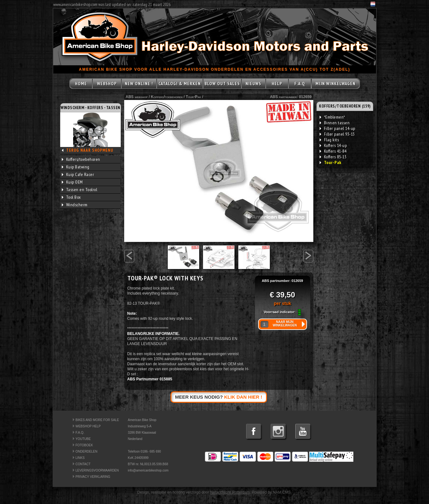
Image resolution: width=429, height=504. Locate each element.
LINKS (80, 458)
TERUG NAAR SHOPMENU (90, 150)
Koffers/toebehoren (81, 159)
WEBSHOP (107, 84)
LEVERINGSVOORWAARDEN (97, 470)
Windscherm (75, 205)
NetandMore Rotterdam (230, 492)
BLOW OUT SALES (222, 84)
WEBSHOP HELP (88, 426)
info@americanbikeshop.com (148, 470)
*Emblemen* (332, 117)
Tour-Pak (193, 97)
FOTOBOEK (84, 445)
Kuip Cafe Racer (78, 174)
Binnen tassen (335, 123)
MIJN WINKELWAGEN (336, 84)
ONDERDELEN (87, 451)
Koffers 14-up (333, 145)
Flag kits (329, 140)
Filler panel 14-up (337, 128)
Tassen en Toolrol (80, 190)
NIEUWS (253, 84)
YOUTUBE (83, 439)
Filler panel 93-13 (337, 134)
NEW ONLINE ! (139, 84)
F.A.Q (300, 84)
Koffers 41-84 (333, 151)
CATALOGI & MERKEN (180, 84)
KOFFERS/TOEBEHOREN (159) (345, 106)
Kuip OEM (72, 182)
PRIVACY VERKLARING (93, 477)
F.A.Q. (80, 433)
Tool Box (71, 197)
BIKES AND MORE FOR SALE (97, 420)
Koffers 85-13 (333, 157)
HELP (277, 84)
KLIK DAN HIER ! (243, 397)
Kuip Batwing (76, 167)
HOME (81, 84)
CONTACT (83, 464)
